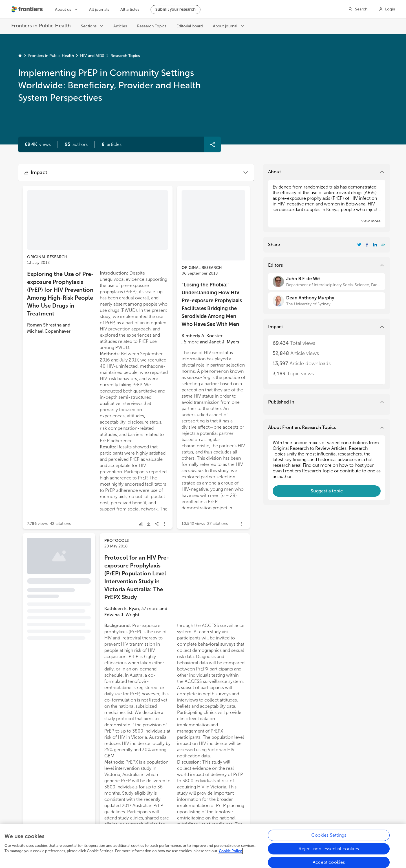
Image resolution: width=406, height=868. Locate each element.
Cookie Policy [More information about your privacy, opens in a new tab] (230, 855)
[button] (76, 144)
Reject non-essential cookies (329, 853)
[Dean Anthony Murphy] (327, 301)
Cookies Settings (329, 839)
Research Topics (125, 56)
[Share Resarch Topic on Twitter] (359, 245)
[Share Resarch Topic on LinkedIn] (375, 245)
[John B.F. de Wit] (327, 282)
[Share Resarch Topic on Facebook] (367, 245)
